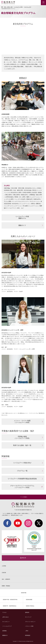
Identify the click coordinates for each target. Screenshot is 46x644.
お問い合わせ (5, 617)
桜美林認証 (28, 635)
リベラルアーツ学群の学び (22, 463)
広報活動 (4, 573)
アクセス (4, 612)
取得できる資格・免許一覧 (22, 445)
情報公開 (24, 558)
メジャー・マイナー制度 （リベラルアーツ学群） (22, 422)
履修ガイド (22, 225)
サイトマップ (28, 617)
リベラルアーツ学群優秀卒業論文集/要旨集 (22, 479)
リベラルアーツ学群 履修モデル (22, 217)
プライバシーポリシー (30, 622)
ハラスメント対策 (29, 626)
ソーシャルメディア (7, 626)
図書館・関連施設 (6, 586)
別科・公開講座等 (6, 579)
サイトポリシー (6, 622)
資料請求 (27, 612)
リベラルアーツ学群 (18, 7)
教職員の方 (5, 635)
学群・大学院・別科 (8, 7)
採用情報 (4, 631)
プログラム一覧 (27, 7)
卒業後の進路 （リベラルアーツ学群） (22, 437)
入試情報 (4, 566)
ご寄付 (27, 631)
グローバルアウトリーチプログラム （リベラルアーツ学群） (22, 487)
